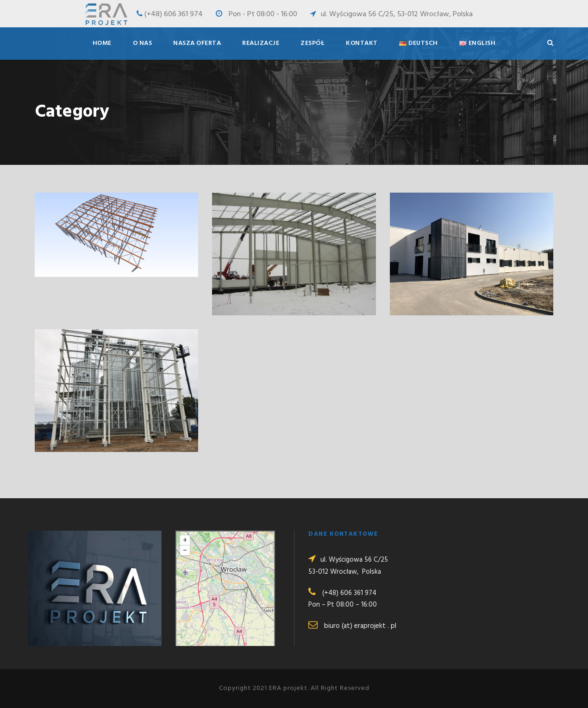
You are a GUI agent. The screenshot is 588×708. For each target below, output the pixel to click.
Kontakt (362, 43)
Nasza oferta (197, 43)
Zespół (313, 43)
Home (102, 43)
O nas (143, 43)
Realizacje (261, 43)
